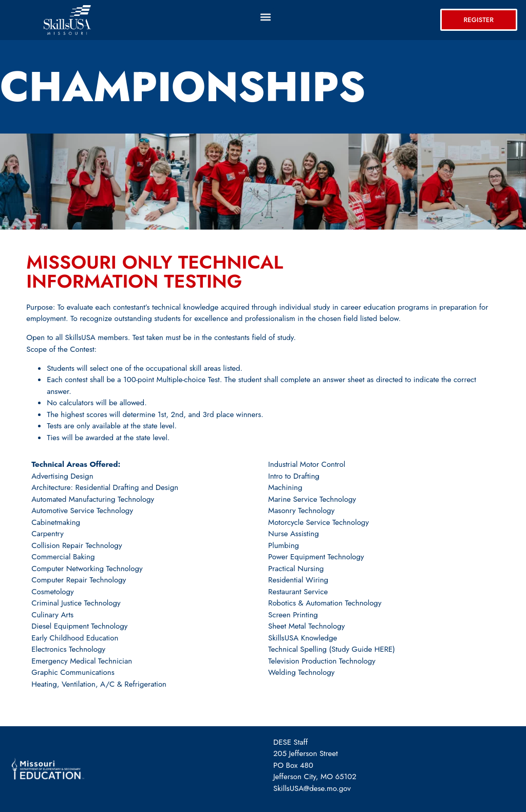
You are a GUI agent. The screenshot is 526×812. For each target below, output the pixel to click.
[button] (265, 17)
